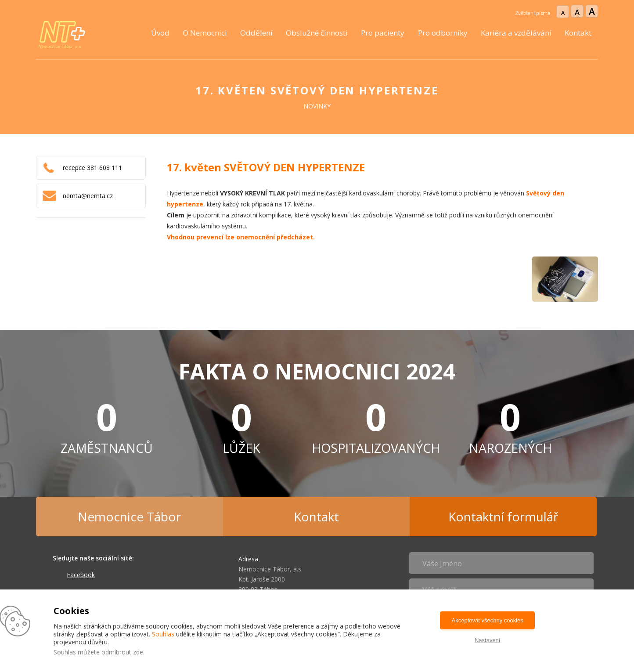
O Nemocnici (205, 33)
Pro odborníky (443, 33)
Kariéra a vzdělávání (516, 33)
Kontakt (578, 33)
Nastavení (488, 640)
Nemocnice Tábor (129, 517)
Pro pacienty (383, 33)
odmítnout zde (122, 652)
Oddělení (256, 33)
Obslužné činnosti (317, 33)
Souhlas (163, 634)
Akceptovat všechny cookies (488, 620)
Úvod (160, 33)
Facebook (81, 575)
